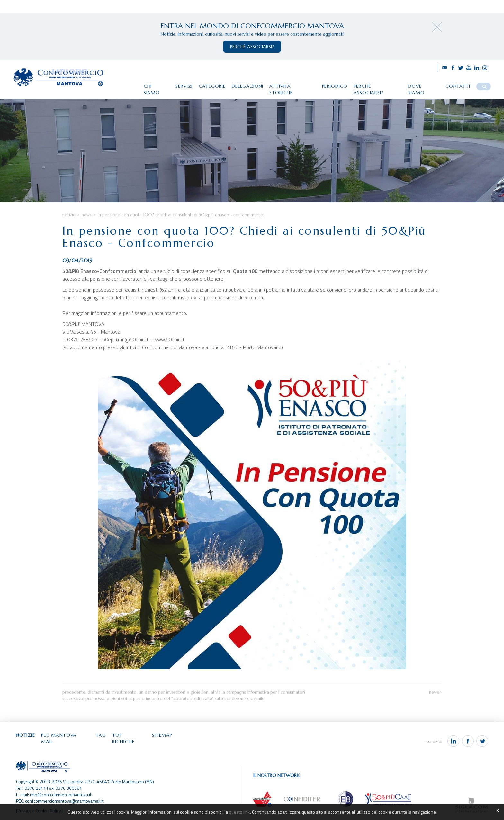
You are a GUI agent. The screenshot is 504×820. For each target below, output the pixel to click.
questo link (239, 812)
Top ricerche (130, 738)
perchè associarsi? (252, 47)
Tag (102, 738)
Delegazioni (247, 86)
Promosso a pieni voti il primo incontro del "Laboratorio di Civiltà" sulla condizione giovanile (175, 701)
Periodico (335, 86)
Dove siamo (424, 86)
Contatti (459, 86)
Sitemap (164, 738)
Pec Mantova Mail (66, 738)
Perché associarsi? (378, 86)
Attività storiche (292, 86)
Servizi (183, 86)
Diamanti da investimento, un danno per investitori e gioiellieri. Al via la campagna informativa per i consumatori (196, 695)
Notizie (69, 217)
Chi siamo (155, 86)
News (87, 217)
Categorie (211, 86)
